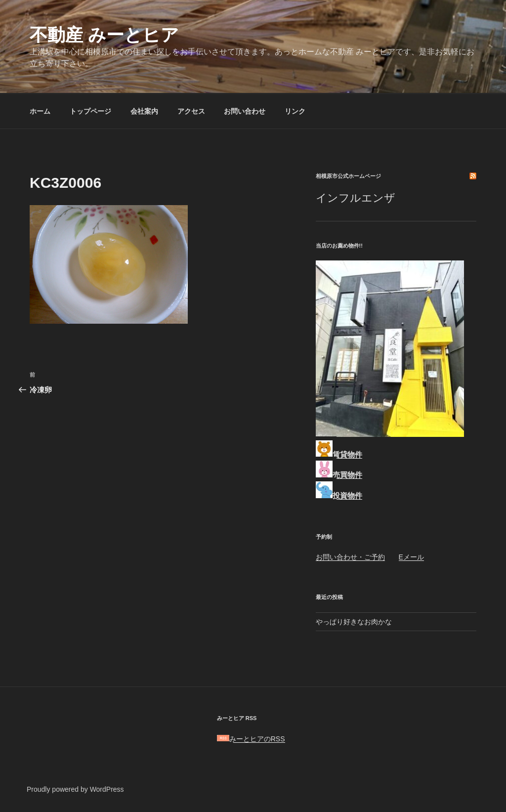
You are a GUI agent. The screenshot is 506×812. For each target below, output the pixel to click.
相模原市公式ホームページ (348, 176)
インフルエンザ (356, 198)
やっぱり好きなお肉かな (354, 622)
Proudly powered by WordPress (75, 789)
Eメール (411, 557)
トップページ (90, 111)
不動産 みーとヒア (104, 35)
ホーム (40, 111)
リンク (295, 111)
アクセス (191, 111)
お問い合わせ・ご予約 (350, 557)
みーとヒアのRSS (251, 739)
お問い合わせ (245, 111)
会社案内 (144, 111)
